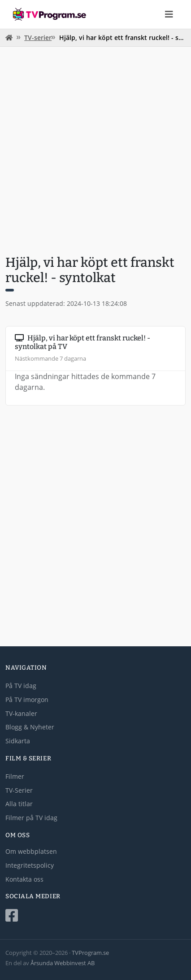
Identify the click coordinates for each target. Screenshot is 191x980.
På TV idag (21, 686)
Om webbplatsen (31, 851)
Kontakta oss (24, 879)
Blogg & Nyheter (30, 727)
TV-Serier (19, 790)
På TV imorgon (27, 700)
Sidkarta (18, 741)
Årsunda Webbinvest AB (63, 963)
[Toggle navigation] (169, 14)
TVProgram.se (90, 953)
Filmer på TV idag (31, 818)
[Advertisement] (95, 150)
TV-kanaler (21, 713)
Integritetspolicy (30, 865)
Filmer (15, 776)
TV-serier (38, 38)
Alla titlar (19, 804)
